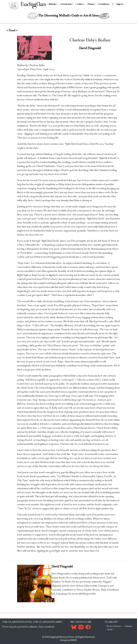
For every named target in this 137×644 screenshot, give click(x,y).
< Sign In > (120, 4)
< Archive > (80, 4)
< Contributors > (104, 4)
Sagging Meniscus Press (62, 637)
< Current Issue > (66, 4)
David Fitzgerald (90, 48)
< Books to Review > (114, 626)
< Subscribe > (52, 4)
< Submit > (129, 626)
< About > (110, 629)
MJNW (74, 640)
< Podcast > (91, 4)
